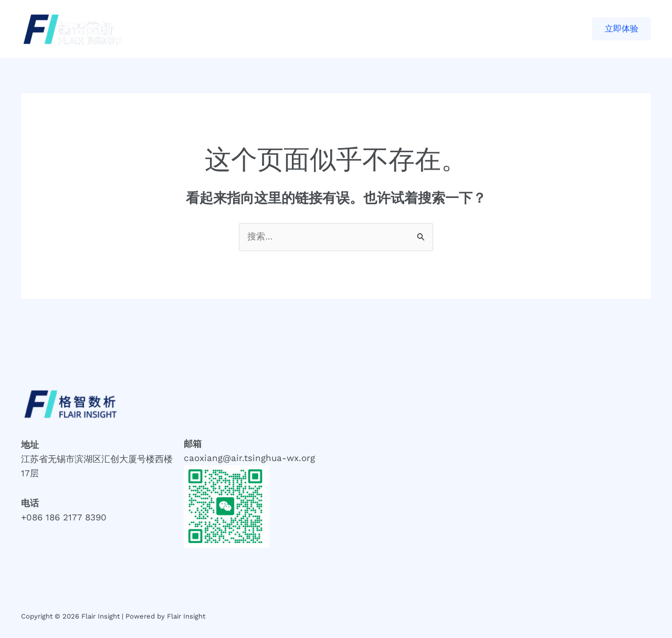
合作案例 (251, 29)
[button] (622, 29)
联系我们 (359, 29)
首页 (207, 29)
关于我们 (305, 29)
